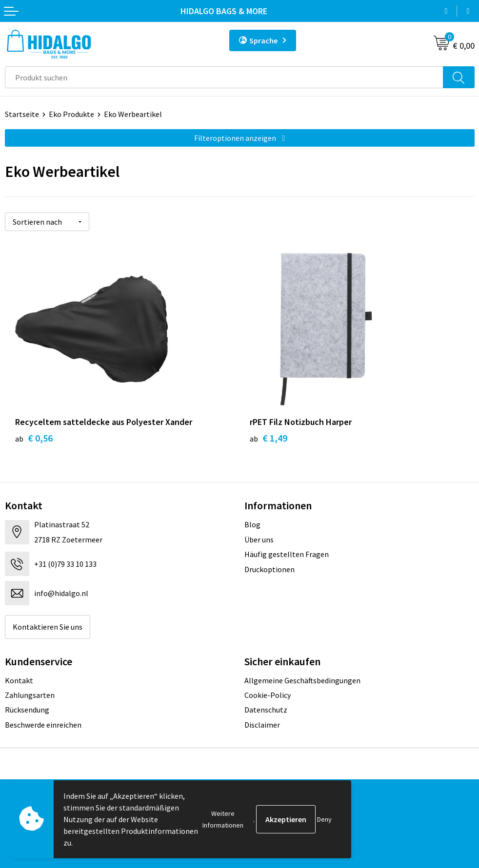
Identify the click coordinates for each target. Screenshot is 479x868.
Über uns (259, 540)
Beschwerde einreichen (43, 725)
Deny (324, 819)
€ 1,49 (269, 438)
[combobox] (224, 77)
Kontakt (19, 680)
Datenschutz (266, 710)
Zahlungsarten (30, 695)
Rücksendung (27, 710)
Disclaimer (262, 725)
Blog (252, 524)
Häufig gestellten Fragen (287, 554)
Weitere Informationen (223, 819)
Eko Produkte (71, 114)
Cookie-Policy (268, 695)
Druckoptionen (269, 569)
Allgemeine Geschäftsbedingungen (302, 680)
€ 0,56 (34, 438)
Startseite (22, 114)
